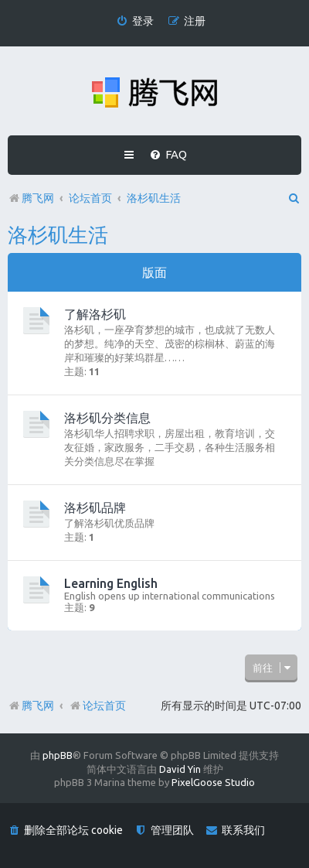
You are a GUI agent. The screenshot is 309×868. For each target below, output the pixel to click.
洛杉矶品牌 (95, 507)
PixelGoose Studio (213, 782)
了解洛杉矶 (95, 314)
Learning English (111, 583)
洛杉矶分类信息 (107, 418)
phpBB (58, 755)
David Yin (180, 769)
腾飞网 (38, 706)
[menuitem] (135, 21)
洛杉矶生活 (58, 235)
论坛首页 (97, 706)
